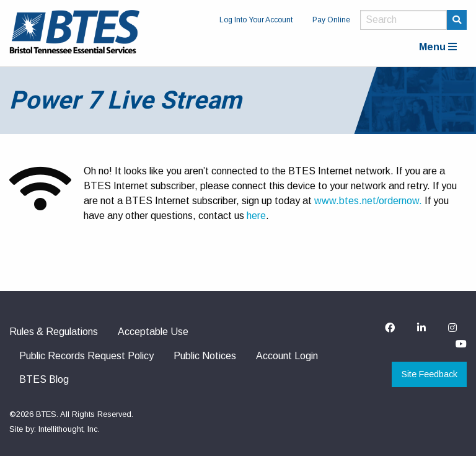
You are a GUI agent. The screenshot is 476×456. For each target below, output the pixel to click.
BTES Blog (44, 379)
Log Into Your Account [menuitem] (256, 20)
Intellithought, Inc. (69, 429)
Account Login (287, 356)
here (256, 216)
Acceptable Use (153, 332)
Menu (438, 47)
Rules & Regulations (54, 332)
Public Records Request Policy (86, 356)
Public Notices (205, 356)
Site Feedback (430, 374)
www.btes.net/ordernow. (369, 201)
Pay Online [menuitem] (331, 20)
